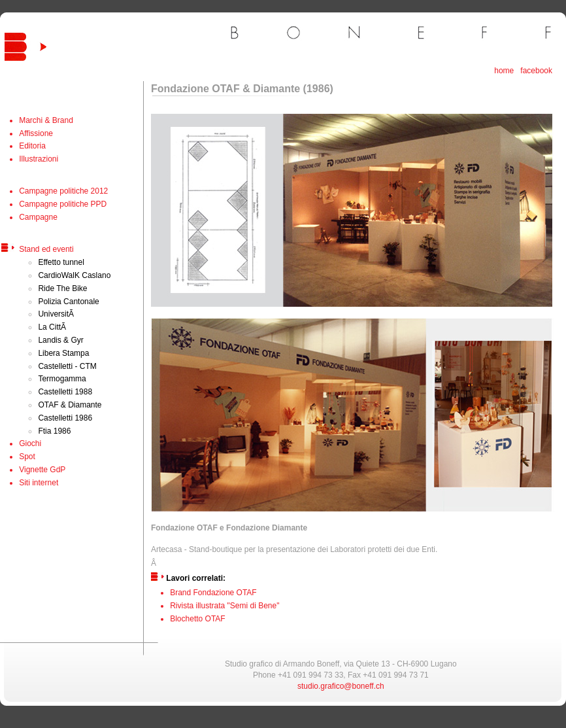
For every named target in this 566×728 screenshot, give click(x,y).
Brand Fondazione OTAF (213, 593)
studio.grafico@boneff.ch (341, 686)
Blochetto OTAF (197, 619)
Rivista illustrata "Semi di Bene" (225, 606)
